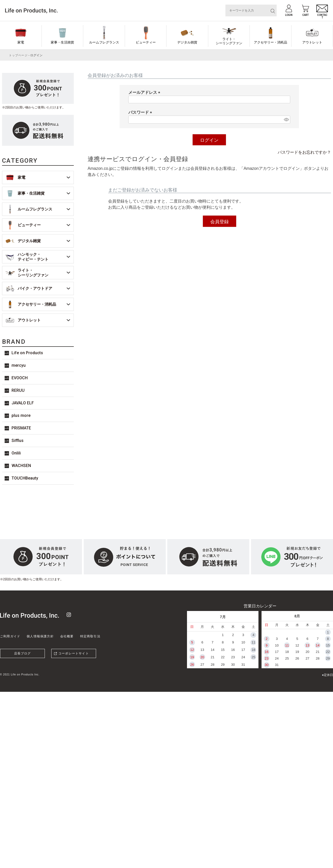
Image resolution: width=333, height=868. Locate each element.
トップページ (18, 55)
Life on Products (27, 353)
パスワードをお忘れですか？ (304, 152)
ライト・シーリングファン (229, 41)
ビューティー (146, 42)
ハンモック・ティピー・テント (33, 257)
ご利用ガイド (10, 636)
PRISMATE (21, 428)
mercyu (19, 365)
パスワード (141, 112)
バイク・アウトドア (35, 288)
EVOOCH (20, 378)
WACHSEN (21, 466)
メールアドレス (145, 92)
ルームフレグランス (104, 42)
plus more (21, 415)
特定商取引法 (90, 636)
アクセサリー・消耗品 (270, 42)
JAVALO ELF (23, 403)
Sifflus (18, 441)
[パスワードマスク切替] (286, 120)
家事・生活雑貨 (62, 42)
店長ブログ (23, 653)
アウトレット (312, 42)
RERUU (18, 390)
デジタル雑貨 (187, 42)
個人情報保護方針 (40, 636)
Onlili (16, 453)
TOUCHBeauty (25, 478)
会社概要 (67, 636)
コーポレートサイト (74, 653)
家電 (21, 42)
